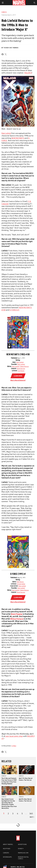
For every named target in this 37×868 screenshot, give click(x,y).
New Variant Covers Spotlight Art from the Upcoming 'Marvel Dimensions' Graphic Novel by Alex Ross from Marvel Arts (9, 804)
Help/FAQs (7, 849)
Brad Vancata (21, 369)
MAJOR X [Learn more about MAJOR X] (28, 73)
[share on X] (6, 54)
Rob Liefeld (20, 362)
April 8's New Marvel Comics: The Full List (25, 800)
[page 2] (8, 814)
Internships (7, 857)
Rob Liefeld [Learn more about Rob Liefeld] (6, 133)
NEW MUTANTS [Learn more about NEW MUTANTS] (18, 138)
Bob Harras (20, 582)
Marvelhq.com (23, 853)
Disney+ (21, 849)
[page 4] (17, 814)
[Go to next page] (32, 817)
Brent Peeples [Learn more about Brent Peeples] (17, 614)
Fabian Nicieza (24, 366)
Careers (6, 853)
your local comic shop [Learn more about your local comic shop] (14, 736)
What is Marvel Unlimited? (18, 380)
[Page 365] (31, 814)
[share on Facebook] (3, 54)
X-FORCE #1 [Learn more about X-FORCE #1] (14, 310)
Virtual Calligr (21, 584)
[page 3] (13, 814)
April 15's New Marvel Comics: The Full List (26, 779)
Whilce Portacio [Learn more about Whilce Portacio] (17, 619)
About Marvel (8, 844)
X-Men (14, 746)
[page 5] (22, 814)
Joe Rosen (21, 371)
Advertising (22, 844)
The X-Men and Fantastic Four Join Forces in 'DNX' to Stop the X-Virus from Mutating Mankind (9, 781)
